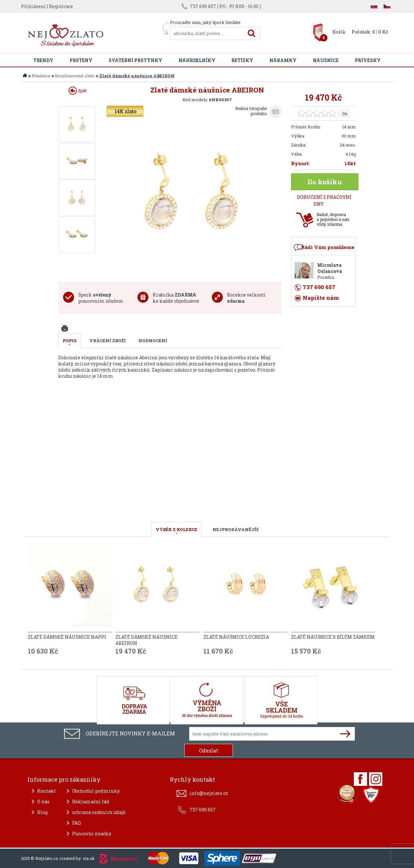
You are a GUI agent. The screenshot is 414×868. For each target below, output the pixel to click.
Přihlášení (33, 6)
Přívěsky (368, 60)
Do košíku (325, 182)
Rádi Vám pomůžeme (328, 247)
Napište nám (321, 298)
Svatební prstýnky (136, 60)
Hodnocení (153, 341)
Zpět (78, 91)
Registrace (61, 6)
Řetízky (242, 60)
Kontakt (47, 791)
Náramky (283, 60)
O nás (43, 802)
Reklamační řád (91, 802)
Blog (42, 812)
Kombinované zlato (75, 76)
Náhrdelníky (197, 60)
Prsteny (81, 60)
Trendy (43, 60)
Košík (339, 32)
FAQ (76, 823)
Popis (70, 341)
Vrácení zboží (108, 341)
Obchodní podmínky (96, 791)
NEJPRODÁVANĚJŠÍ (236, 529)
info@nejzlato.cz (209, 793)
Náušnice (326, 60)
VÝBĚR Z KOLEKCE (176, 529)
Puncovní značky (92, 834)
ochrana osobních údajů (99, 812)
